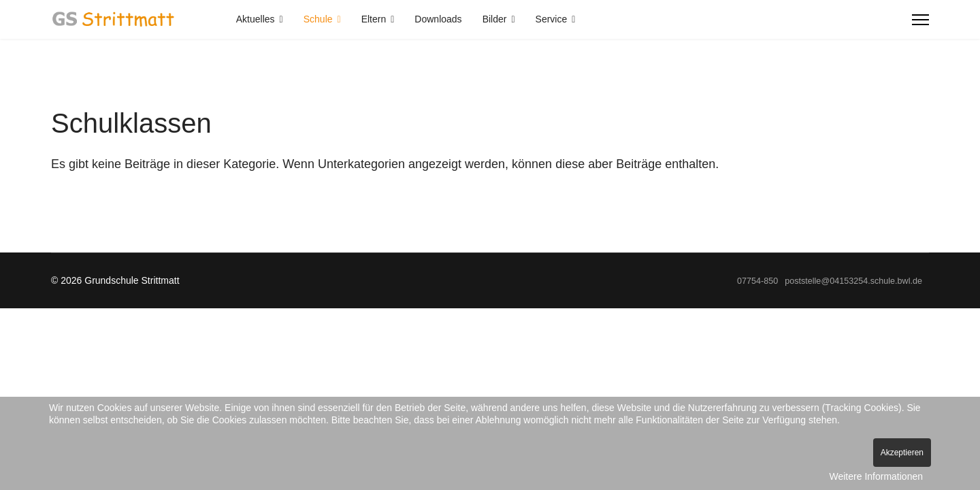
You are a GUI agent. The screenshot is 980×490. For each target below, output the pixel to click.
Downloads (438, 19)
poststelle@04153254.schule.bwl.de (853, 281)
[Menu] (920, 19)
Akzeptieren (902, 453)
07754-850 (757, 281)
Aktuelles (256, 19)
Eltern (374, 19)
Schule (318, 19)
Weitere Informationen (876, 476)
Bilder (495, 19)
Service (552, 19)
